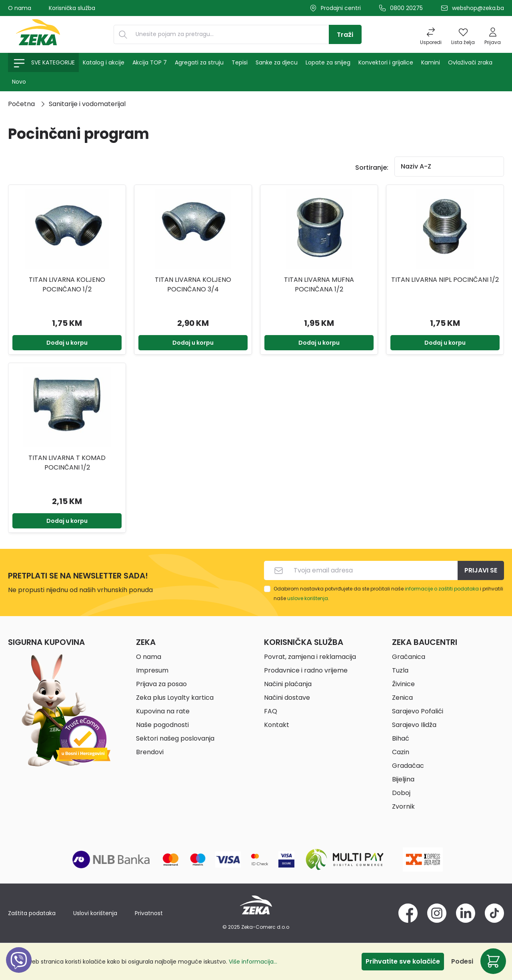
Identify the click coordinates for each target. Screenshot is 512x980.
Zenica (402, 698)
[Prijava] (493, 34)
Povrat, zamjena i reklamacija (310, 657)
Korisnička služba (72, 8)
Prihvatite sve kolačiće (403, 961)
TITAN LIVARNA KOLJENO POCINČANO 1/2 (67, 284)
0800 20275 (406, 8)
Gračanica (409, 657)
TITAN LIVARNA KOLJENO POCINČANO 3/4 (193, 284)
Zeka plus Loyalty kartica (175, 698)
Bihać (401, 738)
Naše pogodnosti (162, 725)
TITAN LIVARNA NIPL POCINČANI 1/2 (445, 280)
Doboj (401, 793)
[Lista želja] (463, 34)
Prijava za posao (161, 684)
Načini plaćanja (288, 684)
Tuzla (400, 670)
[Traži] (345, 34)
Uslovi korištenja (95, 913)
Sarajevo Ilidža (414, 725)
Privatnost (149, 913)
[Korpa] (493, 961)
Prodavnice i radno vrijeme (306, 670)
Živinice (403, 684)
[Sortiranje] (449, 167)
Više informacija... (253, 962)
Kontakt (277, 725)
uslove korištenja (308, 598)
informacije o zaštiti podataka (442, 589)
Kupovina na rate (163, 711)
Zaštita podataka (32, 913)
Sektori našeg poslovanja (175, 738)
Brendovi (150, 752)
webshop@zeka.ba (478, 8)
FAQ (271, 711)
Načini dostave (287, 698)
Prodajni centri (341, 8)
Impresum (152, 670)
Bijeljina (403, 779)
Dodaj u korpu (67, 343)
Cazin (401, 752)
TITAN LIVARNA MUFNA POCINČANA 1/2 (319, 284)
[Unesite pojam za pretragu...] (230, 34)
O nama (20, 8)
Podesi (462, 961)
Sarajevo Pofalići (418, 711)
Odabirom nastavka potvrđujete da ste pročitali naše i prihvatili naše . (388, 593)
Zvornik (403, 806)
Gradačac (408, 766)
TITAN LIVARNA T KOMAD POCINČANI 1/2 (67, 463)
